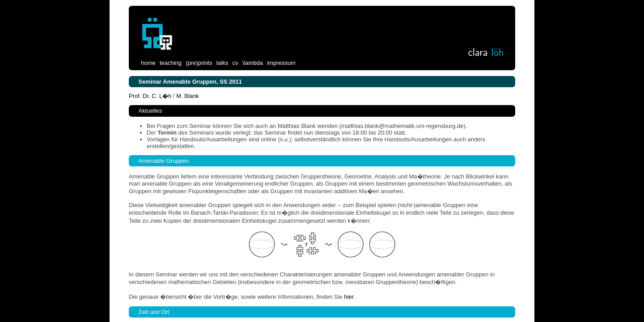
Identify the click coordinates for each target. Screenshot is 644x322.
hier (349, 297)
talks (222, 63)
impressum (281, 63)
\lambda (253, 63)
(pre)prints (199, 63)
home (148, 63)
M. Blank (188, 95)
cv (235, 63)
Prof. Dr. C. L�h (151, 95)
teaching (171, 63)
